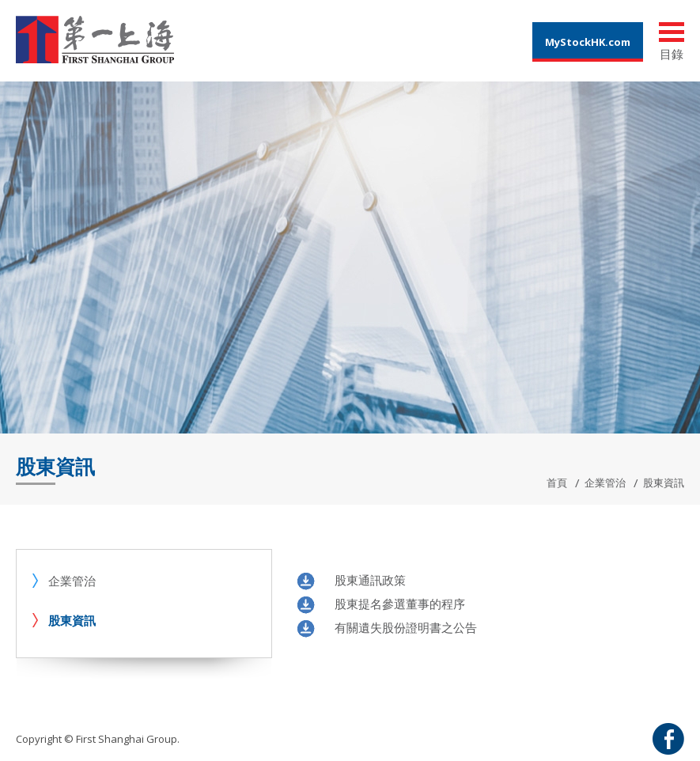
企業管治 (605, 483)
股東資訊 (72, 620)
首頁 (557, 483)
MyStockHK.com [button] (588, 42)
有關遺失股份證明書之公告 (406, 627)
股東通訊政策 (370, 580)
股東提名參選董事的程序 (400, 604)
